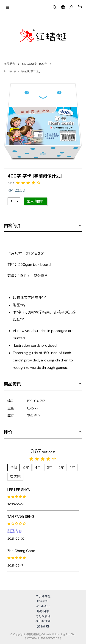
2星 (61, 468)
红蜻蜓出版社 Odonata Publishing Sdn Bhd (51, 634)
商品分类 (10, 64)
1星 (73, 468)
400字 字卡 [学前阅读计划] (22, 71)
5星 (26, 468)
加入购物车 (35, 201)
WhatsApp (43, 606)
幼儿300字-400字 (35, 64)
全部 (14, 468)
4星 (38, 468)
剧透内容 (15, 531)
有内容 (15, 477)
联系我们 (43, 601)
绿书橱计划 (43, 621)
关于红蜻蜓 (43, 596)
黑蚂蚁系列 (43, 616)
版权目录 (43, 611)
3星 (50, 468)
